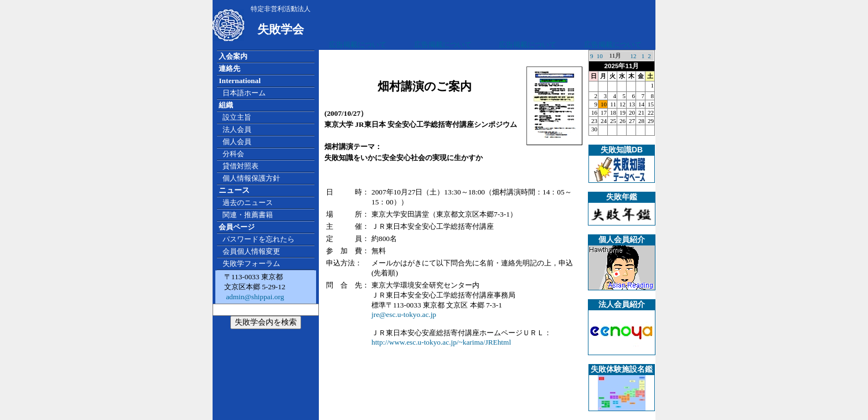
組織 (226, 105)
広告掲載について (358, 45)
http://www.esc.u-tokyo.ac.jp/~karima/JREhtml (441, 342)
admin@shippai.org (254, 297)
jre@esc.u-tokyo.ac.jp (404, 314)
